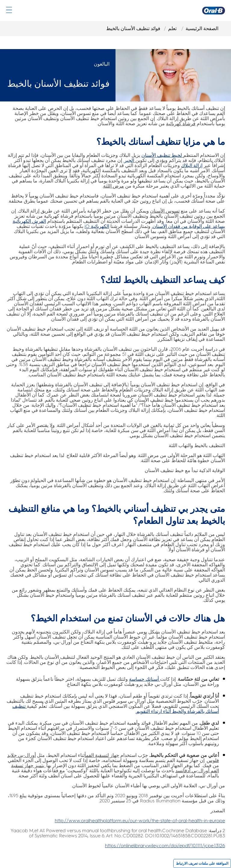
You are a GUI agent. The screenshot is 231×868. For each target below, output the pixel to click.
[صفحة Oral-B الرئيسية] (214, 11)
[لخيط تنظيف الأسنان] (162, 155)
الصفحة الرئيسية (202, 28)
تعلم (173, 28)
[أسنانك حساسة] (145, 679)
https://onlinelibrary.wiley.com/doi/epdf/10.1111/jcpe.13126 (165, 846)
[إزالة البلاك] (192, 165)
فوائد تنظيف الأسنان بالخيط (133, 28)
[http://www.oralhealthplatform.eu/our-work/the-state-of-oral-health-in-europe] (140, 821)
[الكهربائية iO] (97, 226)
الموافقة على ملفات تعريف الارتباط (202, 863)
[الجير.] (129, 160)
